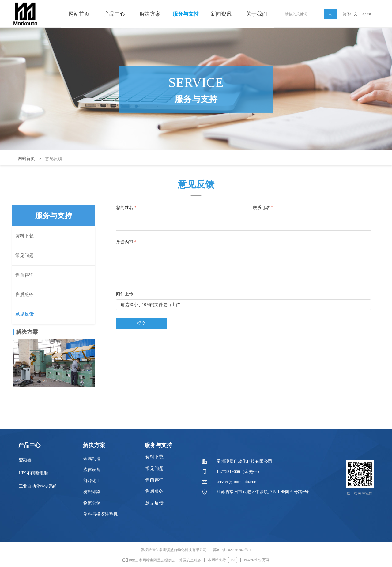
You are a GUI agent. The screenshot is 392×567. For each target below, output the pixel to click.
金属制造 (92, 459)
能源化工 (92, 481)
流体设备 (92, 470)
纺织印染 (92, 492)
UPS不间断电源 (33, 473)
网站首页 (26, 159)
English (366, 14)
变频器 (25, 460)
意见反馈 (54, 159)
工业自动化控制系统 (38, 486)
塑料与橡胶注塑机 (100, 514)
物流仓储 (92, 503)
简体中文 (350, 14)
